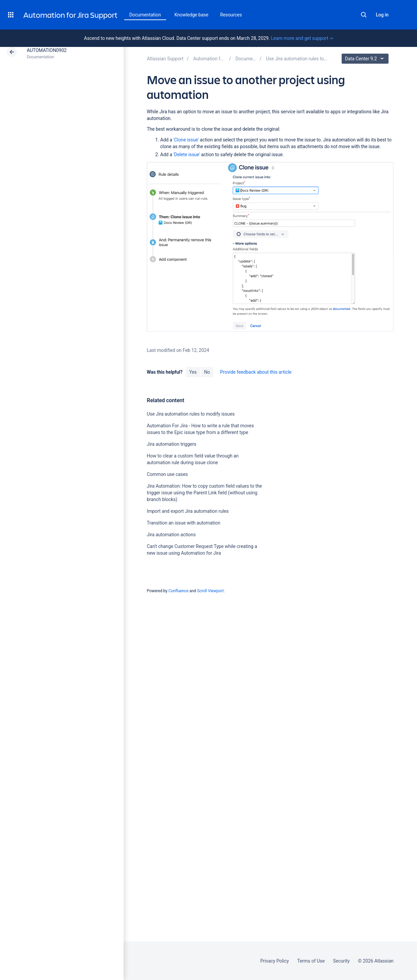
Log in (382, 15)
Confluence (179, 591)
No (207, 372)
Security (341, 961)
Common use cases (167, 474)
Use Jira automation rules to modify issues (191, 414)
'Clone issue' (186, 140)
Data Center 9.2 (366, 59)
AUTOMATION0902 (47, 50)
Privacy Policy (274, 961)
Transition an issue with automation (183, 523)
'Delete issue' (187, 155)
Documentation (145, 15)
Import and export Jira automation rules (188, 511)
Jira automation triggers (171, 444)
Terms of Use (311, 961)
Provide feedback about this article (256, 372)
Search (364, 15)
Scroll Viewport (210, 591)
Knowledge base (192, 15)
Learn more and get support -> (302, 38)
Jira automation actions (171, 535)
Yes (193, 372)
